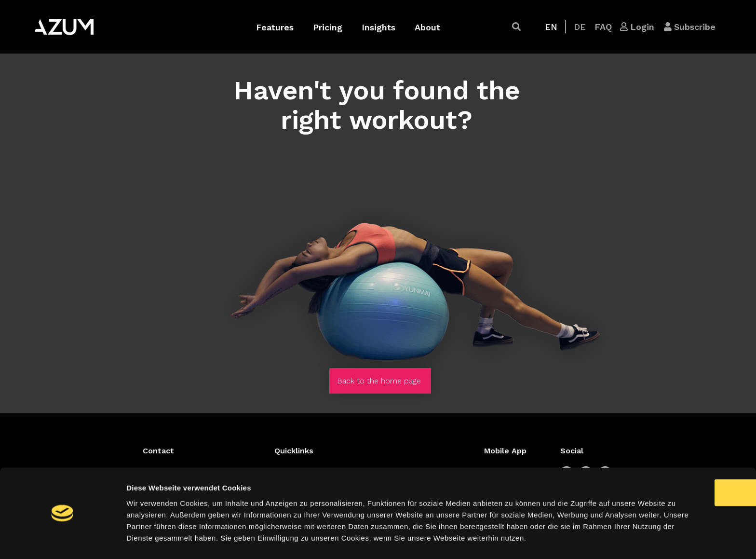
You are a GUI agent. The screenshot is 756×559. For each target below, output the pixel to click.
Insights (378, 27)
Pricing (328, 27)
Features (275, 27)
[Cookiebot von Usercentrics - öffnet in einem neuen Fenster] (62, 540)
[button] (516, 27)
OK (676, 452)
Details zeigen (513, 540)
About (427, 27)
